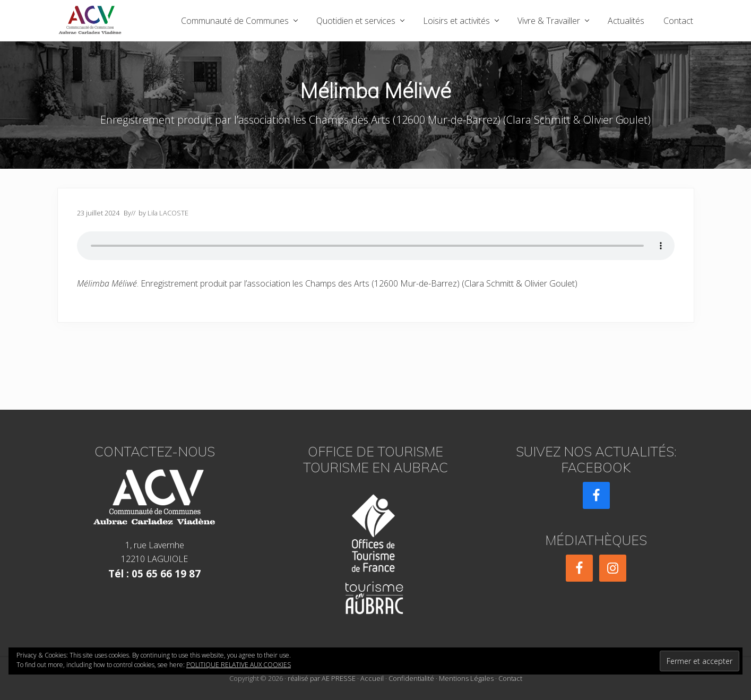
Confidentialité (411, 678)
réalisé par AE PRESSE (322, 678)
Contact (510, 678)
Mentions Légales (466, 678)
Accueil (372, 678)
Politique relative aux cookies (239, 665)
